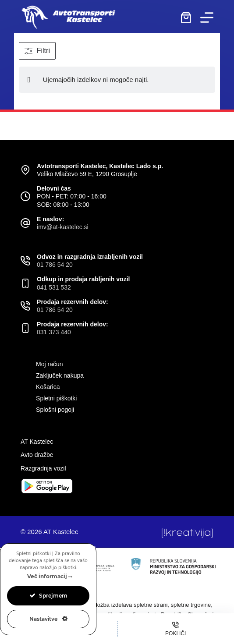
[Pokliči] (176, 629)
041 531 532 (54, 287)
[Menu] (207, 18)
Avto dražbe (37, 455)
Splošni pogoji (55, 410)
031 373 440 (54, 332)
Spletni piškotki (56, 398)
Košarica (48, 387)
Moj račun (49, 364)
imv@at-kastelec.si (63, 227)
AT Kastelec (37, 442)
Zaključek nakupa (60, 375)
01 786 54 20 (55, 265)
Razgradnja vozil (43, 468)
